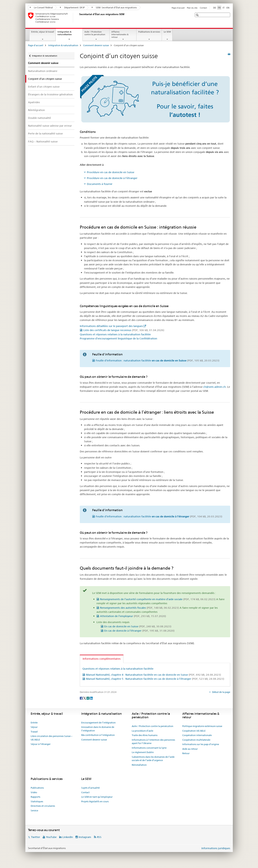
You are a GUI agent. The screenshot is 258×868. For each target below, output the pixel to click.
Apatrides (34, 102)
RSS (99, 837)
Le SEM (167, 32)
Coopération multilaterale (196, 740)
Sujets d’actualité (90, 788)
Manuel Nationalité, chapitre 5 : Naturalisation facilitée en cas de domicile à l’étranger (155, 679)
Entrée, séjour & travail (43, 32)
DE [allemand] (215, 8)
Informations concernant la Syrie (149, 748)
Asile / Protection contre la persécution (95, 33)
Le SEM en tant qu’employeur (97, 797)
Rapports (35, 797)
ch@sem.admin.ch (214, 387)
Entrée (34, 723)
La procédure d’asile (142, 731)
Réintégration (36, 110)
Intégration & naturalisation (68, 34)
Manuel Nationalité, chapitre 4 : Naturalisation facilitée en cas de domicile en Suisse (153, 675)
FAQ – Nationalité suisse (43, 141)
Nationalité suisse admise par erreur (50, 126)
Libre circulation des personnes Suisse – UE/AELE (52, 738)
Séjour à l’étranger (41, 744)
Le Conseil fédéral (41, 7)
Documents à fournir (100, 184)
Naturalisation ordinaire (43, 71)
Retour (186, 753)
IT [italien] (224, 8)
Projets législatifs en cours (95, 801)
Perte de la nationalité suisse (45, 133)
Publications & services (149, 32)
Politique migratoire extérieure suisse (202, 726)
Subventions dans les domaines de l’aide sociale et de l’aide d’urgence (153, 759)
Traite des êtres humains (145, 735)
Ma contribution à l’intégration (98, 735)
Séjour (34, 727)
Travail (34, 732)
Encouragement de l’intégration (98, 723)
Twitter (36, 837)
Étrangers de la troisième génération (50, 94)
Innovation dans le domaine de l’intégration (98, 729)
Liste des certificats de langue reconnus (124, 330)
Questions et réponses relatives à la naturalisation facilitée (115, 334)
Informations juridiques (216, 848)
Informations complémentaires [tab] (102, 659)
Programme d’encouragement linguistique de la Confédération (118, 338)
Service (34, 810)
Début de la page (221, 692)
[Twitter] (85, 698)
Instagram (85, 837)
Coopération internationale (197, 735)
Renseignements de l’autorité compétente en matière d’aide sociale (158, 599)
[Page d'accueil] (79, 18)
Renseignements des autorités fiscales (139, 608)
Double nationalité (39, 118)
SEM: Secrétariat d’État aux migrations (114, 7)
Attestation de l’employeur (133, 616)
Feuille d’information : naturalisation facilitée (158, 360)
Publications (37, 788)
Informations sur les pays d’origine (201, 744)
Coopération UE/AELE (194, 731)
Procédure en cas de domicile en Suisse (111, 172)
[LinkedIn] (91, 698)
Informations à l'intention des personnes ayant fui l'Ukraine (153, 742)
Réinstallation (139, 765)
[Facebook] (81, 698)
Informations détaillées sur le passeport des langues (111, 326)
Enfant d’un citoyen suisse (44, 87)
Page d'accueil (178, 8)
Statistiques (37, 801)
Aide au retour (190, 749)
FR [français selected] (219, 8)
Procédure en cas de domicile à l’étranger (112, 178)
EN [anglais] (228, 8)
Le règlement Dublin (143, 752)
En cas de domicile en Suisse (138, 626)
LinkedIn (68, 837)
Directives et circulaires (43, 806)
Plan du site (192, 8)
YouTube (51, 837)
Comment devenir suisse (96, 45)
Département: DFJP (72, 7)
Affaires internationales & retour (120, 34)
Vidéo (34, 792)
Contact (203, 8)
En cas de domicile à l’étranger (139, 631)
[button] (198, 15)
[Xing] (88, 698)
